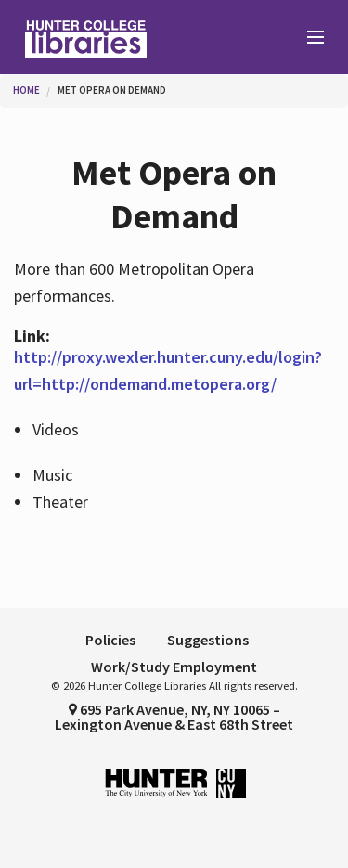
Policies (110, 640)
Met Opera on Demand (112, 90)
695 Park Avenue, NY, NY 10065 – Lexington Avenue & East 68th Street (174, 717)
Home (26, 90)
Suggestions (208, 640)
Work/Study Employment (174, 667)
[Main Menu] (307, 38)
